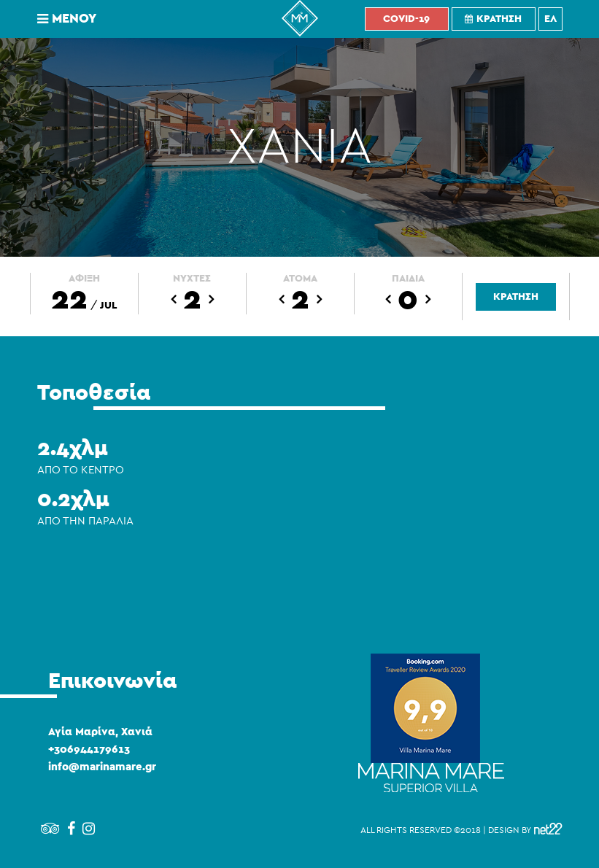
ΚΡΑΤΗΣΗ (516, 297)
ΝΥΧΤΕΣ (192, 279)
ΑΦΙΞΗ (84, 279)
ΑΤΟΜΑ (300, 279)
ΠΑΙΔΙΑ (408, 279)
